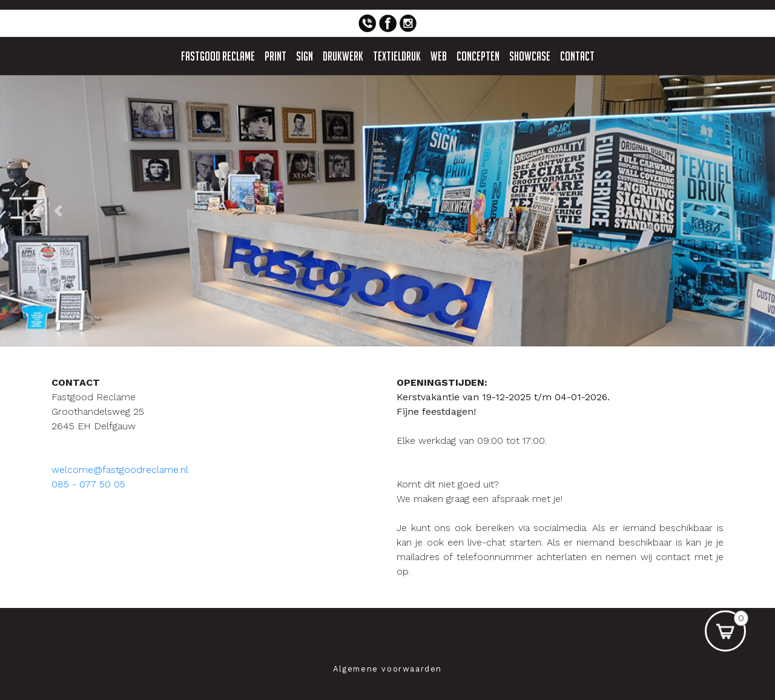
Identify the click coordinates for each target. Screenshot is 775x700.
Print (275, 56)
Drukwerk (343, 56)
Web (439, 56)
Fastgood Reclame (218, 56)
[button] (58, 211)
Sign (305, 56)
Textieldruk (397, 56)
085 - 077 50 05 (88, 484)
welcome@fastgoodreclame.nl (120, 470)
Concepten (478, 56)
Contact (577, 56)
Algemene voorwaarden (387, 669)
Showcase (530, 56)
